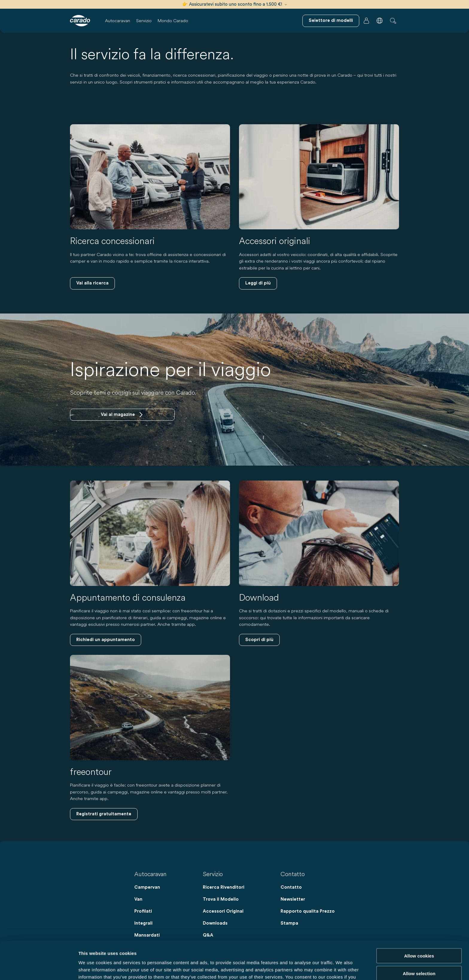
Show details (314, 968)
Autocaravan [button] (118, 21)
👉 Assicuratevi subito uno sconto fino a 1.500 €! (234, 4)
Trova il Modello (221, 899)
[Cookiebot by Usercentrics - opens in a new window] (39, 968)
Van (138, 899)
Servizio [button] (144, 21)
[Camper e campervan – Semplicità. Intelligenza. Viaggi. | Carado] (80, 21)
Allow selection (419, 938)
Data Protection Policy (247, 949)
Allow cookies (419, 920)
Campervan (147, 887)
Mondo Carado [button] (173, 21)
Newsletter (293, 899)
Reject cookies (419, 955)
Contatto (291, 887)
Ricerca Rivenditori (224, 887)
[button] (380, 21)
